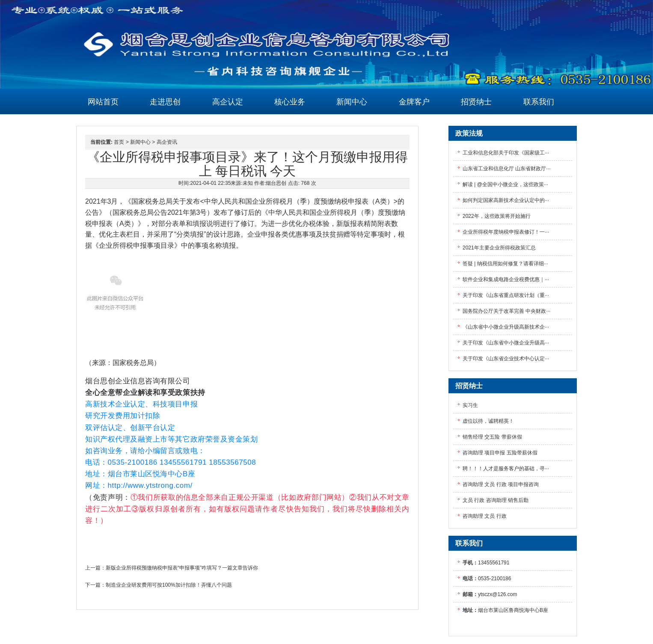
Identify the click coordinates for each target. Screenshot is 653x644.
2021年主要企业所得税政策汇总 (499, 248)
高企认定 (228, 102)
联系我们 (539, 102)
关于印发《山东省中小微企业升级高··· (506, 343)
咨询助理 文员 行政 (485, 516)
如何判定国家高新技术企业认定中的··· (506, 200)
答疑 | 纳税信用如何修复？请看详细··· (505, 264)
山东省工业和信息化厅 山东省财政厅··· (506, 169)
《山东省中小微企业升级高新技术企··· (506, 327)
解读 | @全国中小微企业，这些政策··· (505, 184)
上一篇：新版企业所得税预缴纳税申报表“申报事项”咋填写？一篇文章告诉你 (172, 568)
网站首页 (103, 102)
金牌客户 (414, 102)
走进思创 (165, 102)
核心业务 (290, 102)
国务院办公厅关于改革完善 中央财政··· (506, 311)
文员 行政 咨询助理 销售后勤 (496, 500)
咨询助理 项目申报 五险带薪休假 (500, 453)
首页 (119, 142)
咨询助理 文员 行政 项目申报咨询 (501, 484)
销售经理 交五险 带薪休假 (492, 437)
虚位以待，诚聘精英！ (488, 421)
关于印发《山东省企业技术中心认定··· (506, 359)
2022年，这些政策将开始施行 (497, 216)
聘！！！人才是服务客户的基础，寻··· (506, 469)
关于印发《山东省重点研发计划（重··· (506, 295)
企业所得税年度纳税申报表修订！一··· (506, 232)
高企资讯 (167, 142)
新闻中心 (352, 102)
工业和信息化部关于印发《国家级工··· (506, 153)
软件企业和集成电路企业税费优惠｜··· (506, 279)
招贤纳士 (476, 102)
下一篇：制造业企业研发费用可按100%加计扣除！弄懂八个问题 (159, 585)
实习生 (470, 405)
